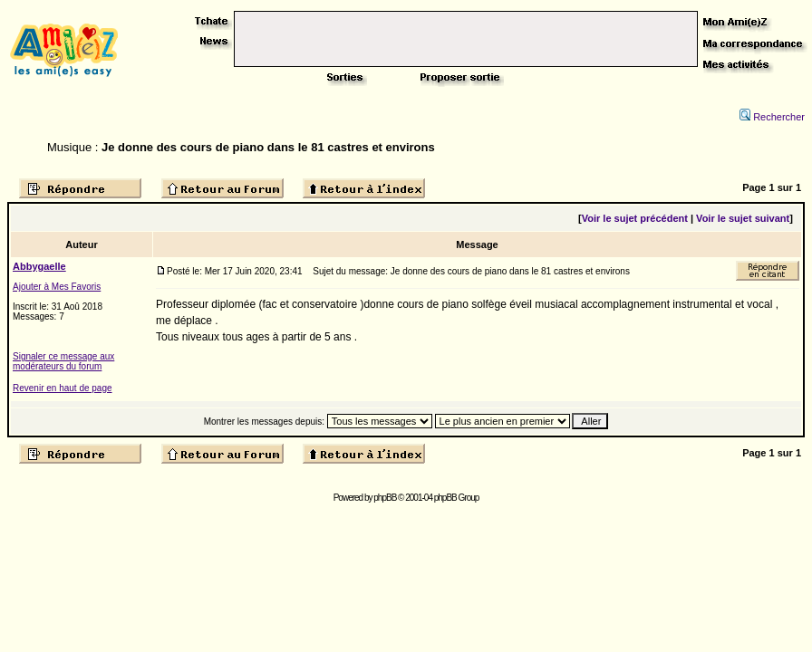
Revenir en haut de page (63, 388)
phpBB (385, 498)
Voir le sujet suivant (743, 218)
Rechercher (772, 117)
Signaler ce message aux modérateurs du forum (63, 361)
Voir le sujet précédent (635, 218)
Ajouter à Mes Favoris (57, 287)
